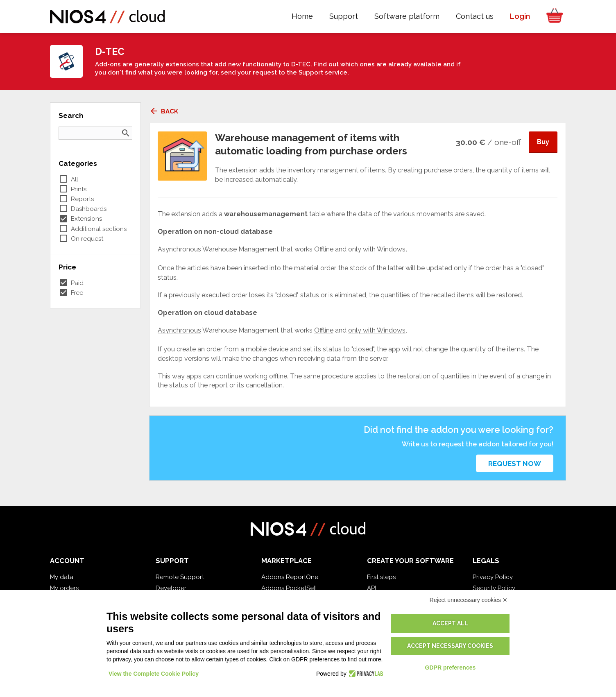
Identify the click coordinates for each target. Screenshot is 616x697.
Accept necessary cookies (450, 646)
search (126, 133)
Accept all (450, 623)
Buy (543, 142)
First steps (381, 577)
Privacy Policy (493, 577)
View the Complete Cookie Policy (154, 674)
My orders (64, 588)
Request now (515, 464)
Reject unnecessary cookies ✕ (469, 600)
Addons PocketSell (289, 588)
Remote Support (180, 577)
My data (62, 577)
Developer (171, 588)
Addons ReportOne (290, 577)
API (371, 588)
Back (164, 111)
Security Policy (494, 588)
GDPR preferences (451, 668)
